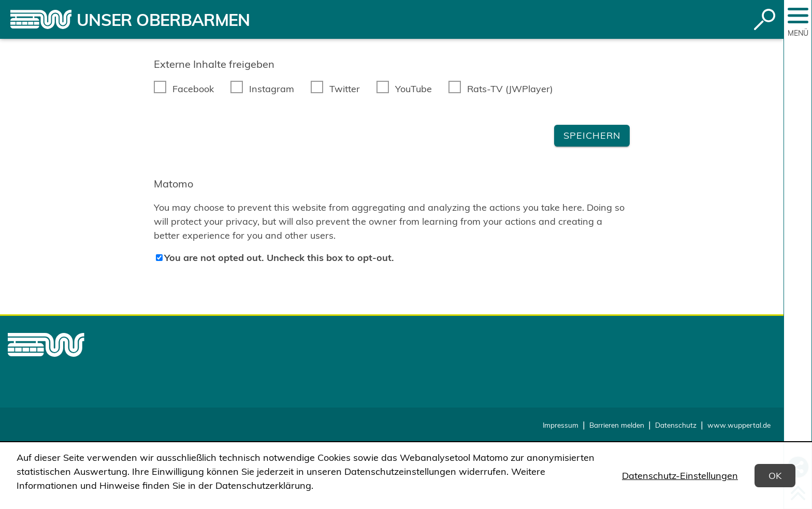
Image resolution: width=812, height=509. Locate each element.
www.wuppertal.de (739, 425)
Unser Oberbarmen (163, 20)
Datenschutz (676, 425)
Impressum (561, 425)
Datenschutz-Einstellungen (680, 476)
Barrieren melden (617, 425)
